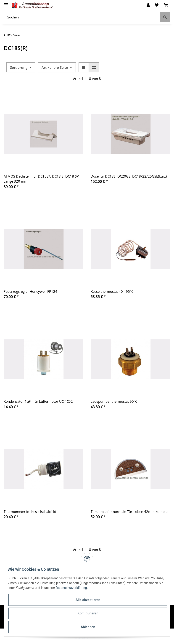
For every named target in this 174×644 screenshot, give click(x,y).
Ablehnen (88, 627)
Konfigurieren (88, 613)
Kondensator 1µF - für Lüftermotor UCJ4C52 (38, 401)
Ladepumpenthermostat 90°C (114, 401)
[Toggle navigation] (6, 3)
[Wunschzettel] (157, 5)
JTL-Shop (95, 638)
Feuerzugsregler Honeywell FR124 (30, 291)
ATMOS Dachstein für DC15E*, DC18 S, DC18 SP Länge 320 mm (41, 179)
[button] (148, 5)
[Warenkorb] (166, 5)
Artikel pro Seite (55, 67)
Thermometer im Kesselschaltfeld (30, 512)
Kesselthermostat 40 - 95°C (112, 291)
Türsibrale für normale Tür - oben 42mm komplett (130, 512)
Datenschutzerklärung (71, 588)
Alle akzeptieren (88, 600)
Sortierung (19, 67)
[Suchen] (82, 17)
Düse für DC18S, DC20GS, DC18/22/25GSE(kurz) (129, 176)
